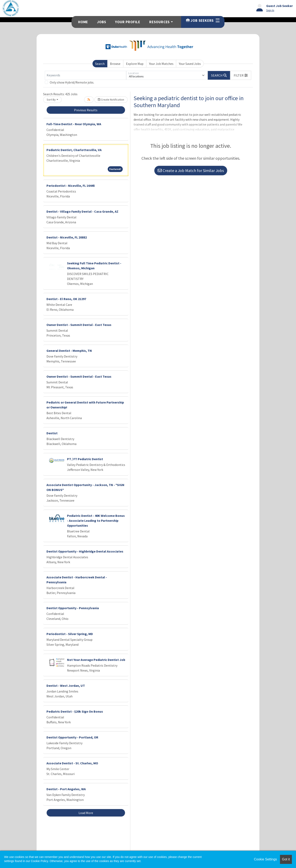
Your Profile (128, 22)
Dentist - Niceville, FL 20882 (67, 237)
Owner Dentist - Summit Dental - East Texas (79, 325)
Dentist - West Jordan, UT (66, 686)
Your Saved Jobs (190, 64)
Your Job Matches (161, 64)
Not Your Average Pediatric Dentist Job (96, 660)
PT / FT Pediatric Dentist (85, 459)
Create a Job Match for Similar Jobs (191, 170)
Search (100, 64)
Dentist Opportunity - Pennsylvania (73, 608)
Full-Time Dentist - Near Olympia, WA (74, 124)
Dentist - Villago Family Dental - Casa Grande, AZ (82, 211)
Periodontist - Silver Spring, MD (70, 634)
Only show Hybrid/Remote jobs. (72, 82)
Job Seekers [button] (203, 21)
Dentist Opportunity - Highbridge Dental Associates (85, 551)
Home (83, 22)
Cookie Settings (265, 859)
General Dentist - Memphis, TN (69, 351)
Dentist (52, 433)
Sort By (51, 100)
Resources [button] (160, 22)
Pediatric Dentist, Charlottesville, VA (74, 150)
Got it (286, 859)
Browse (115, 64)
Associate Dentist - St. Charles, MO (72, 763)
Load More (86, 813)
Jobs (102, 22)
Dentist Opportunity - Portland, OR (72, 737)
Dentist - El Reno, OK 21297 (66, 299)
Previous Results (86, 110)
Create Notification (111, 100)
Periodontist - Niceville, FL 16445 (71, 186)
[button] (241, 75)
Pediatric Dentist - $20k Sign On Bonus (75, 711)
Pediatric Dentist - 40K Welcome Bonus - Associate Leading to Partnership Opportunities (96, 521)
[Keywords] (86, 75)
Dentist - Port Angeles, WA (66, 789)
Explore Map (135, 64)
